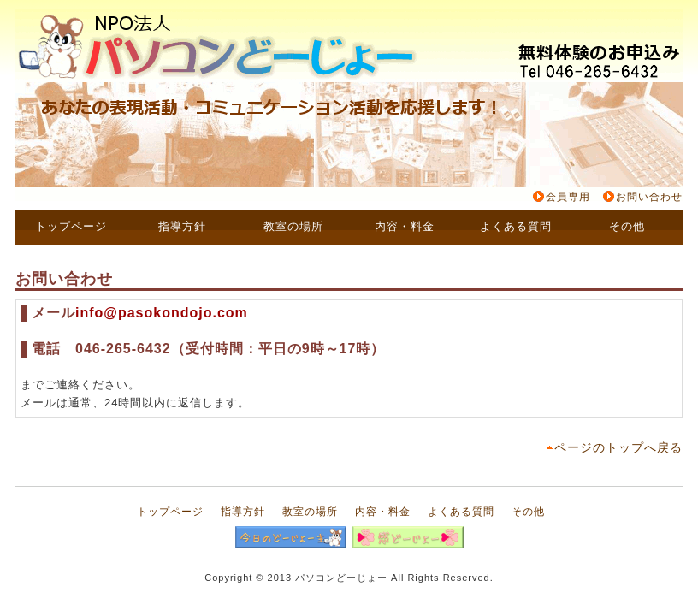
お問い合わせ (649, 197)
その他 (528, 512)
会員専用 (568, 197)
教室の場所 (310, 512)
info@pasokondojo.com (162, 313)
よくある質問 (461, 512)
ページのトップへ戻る (618, 447)
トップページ (170, 512)
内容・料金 (383, 512)
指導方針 (243, 512)
